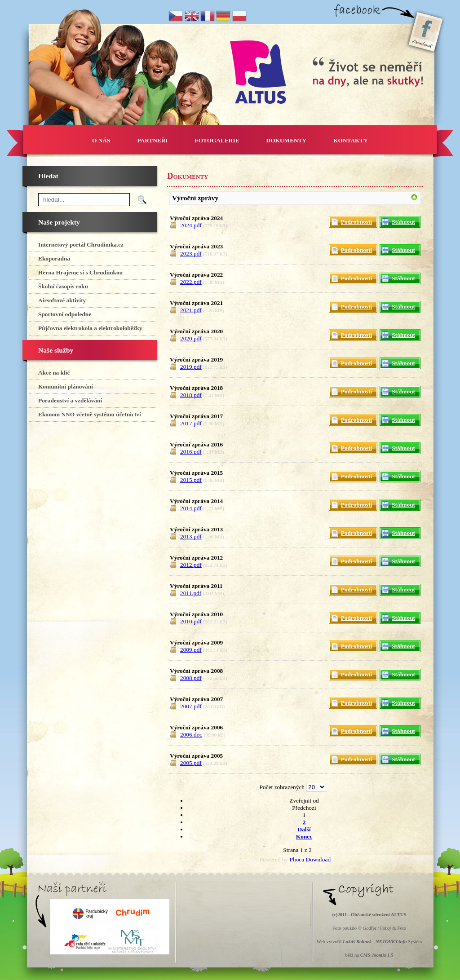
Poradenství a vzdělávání (70, 400)
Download (318, 859)
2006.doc (191, 735)
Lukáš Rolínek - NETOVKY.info (375, 942)
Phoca (297, 859)
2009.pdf (191, 650)
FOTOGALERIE (217, 140)
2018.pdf (191, 395)
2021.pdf (191, 310)
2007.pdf (191, 706)
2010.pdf (191, 621)
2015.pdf (191, 480)
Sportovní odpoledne (65, 314)
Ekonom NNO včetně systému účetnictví (90, 414)
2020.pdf (191, 338)
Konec (304, 837)
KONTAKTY (351, 140)
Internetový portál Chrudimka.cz (81, 245)
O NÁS (101, 140)
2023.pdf (191, 254)
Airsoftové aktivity (62, 300)
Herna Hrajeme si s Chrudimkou (80, 272)
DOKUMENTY (287, 140)
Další (304, 829)
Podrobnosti (356, 222)
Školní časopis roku (63, 286)
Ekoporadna (54, 258)
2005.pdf (191, 763)
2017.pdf (191, 423)
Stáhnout (403, 222)
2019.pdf (191, 367)
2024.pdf (191, 225)
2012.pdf (191, 565)
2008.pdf (191, 678)
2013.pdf (191, 536)
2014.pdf (191, 508)
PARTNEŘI (152, 140)
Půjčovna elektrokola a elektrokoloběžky (90, 328)
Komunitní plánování (66, 386)
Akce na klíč (54, 373)
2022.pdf (191, 282)
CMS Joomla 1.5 (377, 955)
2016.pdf (191, 452)
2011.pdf (191, 593)
